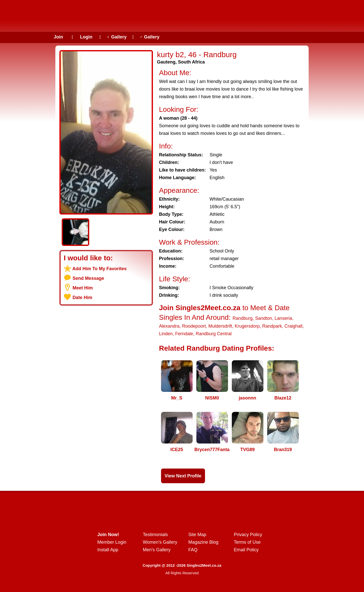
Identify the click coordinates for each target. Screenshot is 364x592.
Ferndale (184, 334)
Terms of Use (247, 542)
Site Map (197, 535)
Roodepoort (194, 326)
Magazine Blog (203, 542)
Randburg (243, 318)
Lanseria (283, 318)
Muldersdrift (220, 326)
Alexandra (169, 326)
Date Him (82, 298)
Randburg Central (214, 334)
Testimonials (155, 535)
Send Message (88, 278)
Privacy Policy (248, 535)
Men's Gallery (157, 550)
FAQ (193, 550)
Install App (108, 550)
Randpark (272, 326)
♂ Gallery (149, 37)
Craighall (293, 326)
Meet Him (83, 288)
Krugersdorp (247, 326)
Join (58, 37)
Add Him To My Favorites (99, 269)
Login (86, 37)
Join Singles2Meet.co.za (200, 308)
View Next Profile (183, 476)
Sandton (264, 318)
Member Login (112, 542)
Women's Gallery (160, 542)
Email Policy (246, 550)
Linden (166, 334)
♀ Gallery (117, 37)
